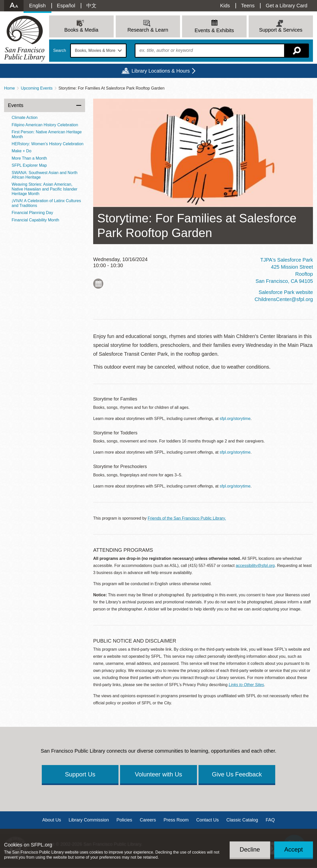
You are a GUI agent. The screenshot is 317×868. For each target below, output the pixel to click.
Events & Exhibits (214, 30)
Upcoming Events (37, 88)
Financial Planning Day (32, 213)
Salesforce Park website (286, 292)
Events (16, 105)
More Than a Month (29, 158)
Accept (294, 849)
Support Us (80, 774)
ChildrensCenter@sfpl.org (284, 299)
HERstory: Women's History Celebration (48, 144)
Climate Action (25, 118)
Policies (124, 820)
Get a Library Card (286, 6)
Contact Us (207, 820)
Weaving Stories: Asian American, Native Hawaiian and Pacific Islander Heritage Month (45, 189)
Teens (248, 6)
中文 (91, 6)
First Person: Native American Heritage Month (47, 134)
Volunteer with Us (159, 774)
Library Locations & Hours (161, 71)
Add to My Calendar (98, 284)
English (37, 6)
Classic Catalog (242, 820)
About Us (52, 820)
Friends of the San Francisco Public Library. (187, 518)
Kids (225, 6)
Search (60, 51)
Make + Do (22, 151)
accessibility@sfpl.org (255, 566)
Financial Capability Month (35, 220)
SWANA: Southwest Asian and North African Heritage (45, 175)
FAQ (270, 820)
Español (66, 6)
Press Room (176, 820)
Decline (250, 849)
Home (9, 88)
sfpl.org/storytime (235, 419)
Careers (148, 820)
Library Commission (89, 820)
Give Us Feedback (237, 774)
